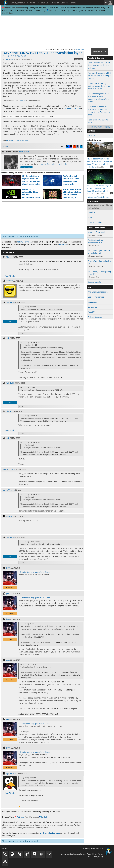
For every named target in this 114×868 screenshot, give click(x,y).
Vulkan (22, 140)
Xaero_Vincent (9, 469)
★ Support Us (100, 52)
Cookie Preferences (96, 297)
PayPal (50, 10)
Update (17, 140)
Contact (91, 131)
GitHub (22, 101)
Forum (73, 3)
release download (72, 109)
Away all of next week (97, 232)
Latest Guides (94, 140)
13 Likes (5, 146)
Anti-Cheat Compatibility (98, 292)
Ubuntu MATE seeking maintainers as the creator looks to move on (99, 86)
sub (8, 338)
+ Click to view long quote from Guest (34, 572)
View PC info (10, 276)
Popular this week (96, 58)
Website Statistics (95, 317)
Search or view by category (99, 127)
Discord (64, 3)
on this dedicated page (50, 833)
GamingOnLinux (18, 3)
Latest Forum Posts (96, 228)
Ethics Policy (98, 854)
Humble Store (8, 13)
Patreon (19, 817)
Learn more (80, 49)
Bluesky (55, 3)
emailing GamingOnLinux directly (53, 164)
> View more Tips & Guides (98, 197)
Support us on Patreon (12, 8)
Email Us (91, 135)
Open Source (10, 140)
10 (112, 166)
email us (63, 244)
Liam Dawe (9, 60)
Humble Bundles (95, 222)
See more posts (94, 282)
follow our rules (24, 242)
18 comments (79, 59)
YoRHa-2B (10, 302)
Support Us (93, 302)
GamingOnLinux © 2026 (93, 849)
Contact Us (44, 3)
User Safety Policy (96, 857)
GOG (100, 10)
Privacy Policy (86, 854)
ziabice (9, 516)
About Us (92, 312)
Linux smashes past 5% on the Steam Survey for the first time (99, 65)
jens (8, 568)
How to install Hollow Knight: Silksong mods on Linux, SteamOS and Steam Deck (100, 187)
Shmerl (9, 257)
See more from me (26, 167)
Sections (32, 3)
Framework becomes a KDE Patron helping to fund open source (100, 76)
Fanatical (91, 212)
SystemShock (12, 773)
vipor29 (9, 281)
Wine (27, 140)
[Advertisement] (57, 32)
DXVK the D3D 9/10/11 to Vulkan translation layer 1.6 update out (42, 54)
